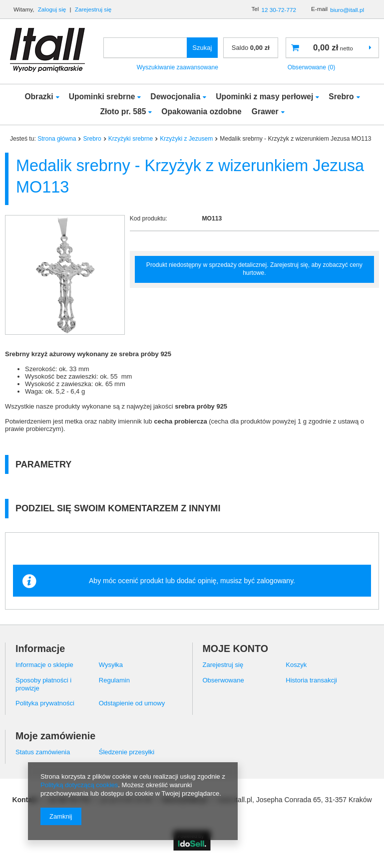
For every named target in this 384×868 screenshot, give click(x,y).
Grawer (265, 111)
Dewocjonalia (175, 97)
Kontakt (25, 800)
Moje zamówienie (55, 736)
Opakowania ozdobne (201, 111)
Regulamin (114, 680)
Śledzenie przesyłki (127, 752)
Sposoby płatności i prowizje (43, 684)
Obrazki (39, 97)
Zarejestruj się (93, 9)
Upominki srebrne (102, 97)
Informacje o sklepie (44, 665)
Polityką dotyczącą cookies (79, 785)
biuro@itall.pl (347, 10)
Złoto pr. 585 (123, 111)
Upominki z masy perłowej (264, 97)
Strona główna (57, 139)
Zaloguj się (53, 9)
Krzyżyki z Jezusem (186, 139)
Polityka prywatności (45, 703)
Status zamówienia (43, 752)
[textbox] (145, 48)
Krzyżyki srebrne (131, 139)
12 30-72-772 (279, 10)
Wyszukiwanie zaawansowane (178, 67)
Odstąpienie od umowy (132, 703)
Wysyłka (111, 665)
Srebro (341, 97)
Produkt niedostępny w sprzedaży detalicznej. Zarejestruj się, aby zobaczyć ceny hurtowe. (254, 269)
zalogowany (275, 581)
